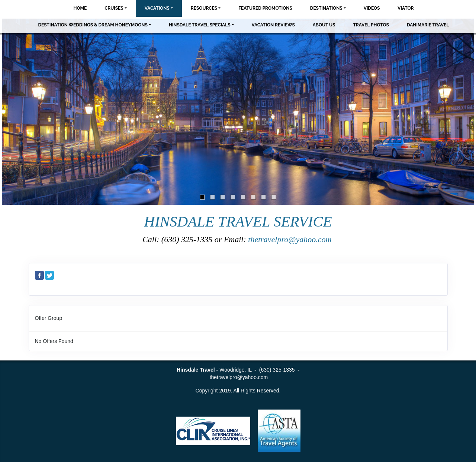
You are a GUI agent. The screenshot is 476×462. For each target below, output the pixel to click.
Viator (406, 8)
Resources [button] (204, 8)
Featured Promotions (265, 8)
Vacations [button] (157, 8)
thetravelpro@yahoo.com (291, 239)
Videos (372, 8)
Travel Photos (371, 25)
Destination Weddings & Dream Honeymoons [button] (93, 25)
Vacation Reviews (273, 25)
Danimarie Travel (428, 25)
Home (80, 8)
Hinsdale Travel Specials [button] (200, 25)
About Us (324, 25)
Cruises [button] (114, 8)
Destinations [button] (326, 8)
